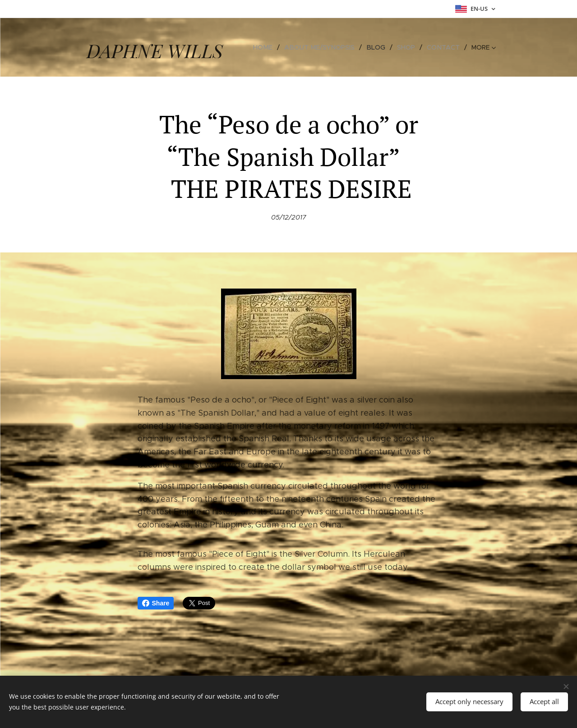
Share (156, 603)
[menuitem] (270, 47)
